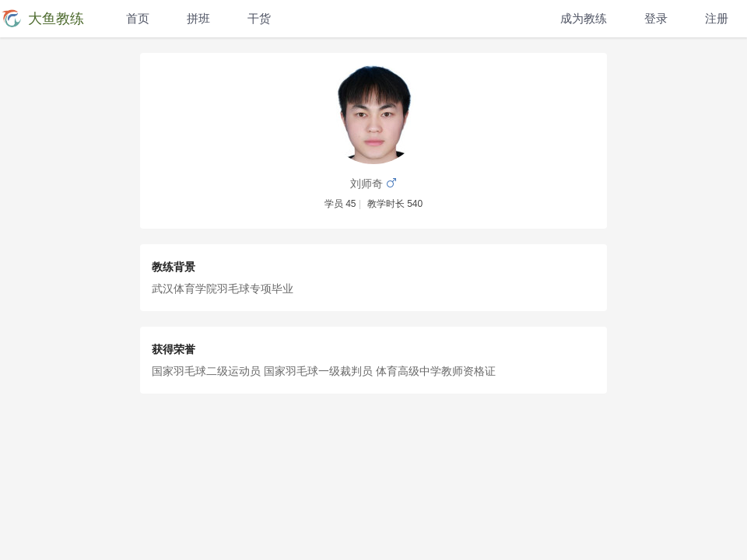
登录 (656, 18)
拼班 (198, 18)
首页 (138, 18)
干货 (259, 18)
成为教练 (584, 18)
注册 (717, 18)
